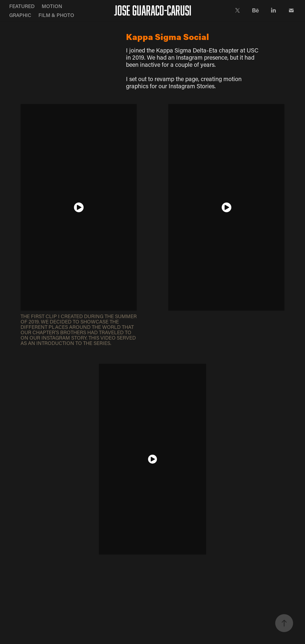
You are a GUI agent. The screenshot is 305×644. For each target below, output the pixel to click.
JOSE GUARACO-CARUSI (153, 10)
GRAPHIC (20, 15)
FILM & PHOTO (56, 15)
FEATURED (22, 6)
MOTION (52, 6)
